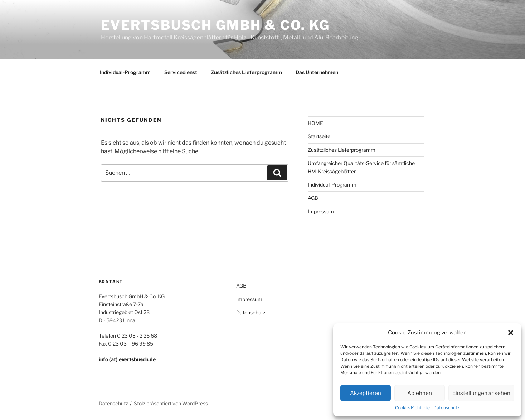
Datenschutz (446, 408)
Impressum (321, 211)
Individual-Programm (125, 72)
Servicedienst (181, 72)
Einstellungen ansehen (481, 393)
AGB (313, 198)
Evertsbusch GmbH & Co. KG (215, 25)
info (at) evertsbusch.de (127, 359)
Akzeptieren (366, 393)
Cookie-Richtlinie (412, 408)
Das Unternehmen (317, 72)
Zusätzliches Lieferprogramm (246, 72)
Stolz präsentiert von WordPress (171, 403)
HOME (315, 123)
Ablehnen (420, 393)
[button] (511, 333)
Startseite (319, 136)
